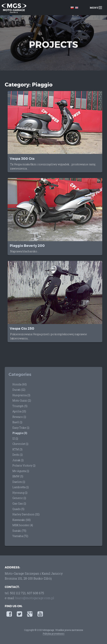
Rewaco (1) (19, 417)
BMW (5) (18, 476)
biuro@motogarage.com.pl (35, 598)
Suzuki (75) (19, 531)
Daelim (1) (19, 482)
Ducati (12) (19, 390)
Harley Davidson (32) (26, 514)
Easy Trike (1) (21, 428)
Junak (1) (18, 460)
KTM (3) (17, 449)
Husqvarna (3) (21, 395)
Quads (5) (18, 509)
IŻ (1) (15, 438)
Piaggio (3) (20, 433)
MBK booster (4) (23, 525)
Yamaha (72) (20, 536)
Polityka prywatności (54, 634)
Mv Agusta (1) (21, 471)
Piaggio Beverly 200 (27, 246)
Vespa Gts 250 (22, 329)
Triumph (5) (20, 406)
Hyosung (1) (20, 493)
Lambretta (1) (21, 487)
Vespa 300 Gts (22, 159)
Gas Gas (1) (19, 503)
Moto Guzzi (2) (22, 400)
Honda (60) (20, 384)
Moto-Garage (14, 8)
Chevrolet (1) (20, 444)
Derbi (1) (18, 455)
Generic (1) (19, 498)
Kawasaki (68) (22, 520)
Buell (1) (17, 422)
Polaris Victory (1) (24, 465)
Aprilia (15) (19, 411)
